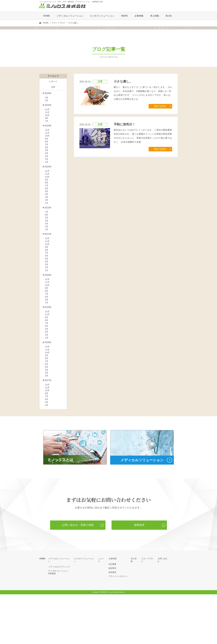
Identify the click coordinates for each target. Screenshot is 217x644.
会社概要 (112, 614)
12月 (47, 143)
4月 (47, 189)
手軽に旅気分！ (124, 157)
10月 (47, 149)
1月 (47, 199)
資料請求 (139, 575)
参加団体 (112, 622)
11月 (47, 146)
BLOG (169, 16)
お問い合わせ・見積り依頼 (78, 575)
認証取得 (112, 618)
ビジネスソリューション (102, 16)
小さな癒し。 (123, 115)
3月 (47, 131)
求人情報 (155, 16)
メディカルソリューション (60, 608)
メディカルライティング (59, 614)
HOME (47, 16)
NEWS (124, 16)
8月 (47, 177)
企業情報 (112, 608)
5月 (47, 186)
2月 (47, 134)
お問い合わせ (163, 608)
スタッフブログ (58, 23)
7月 (47, 156)
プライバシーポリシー (118, 626)
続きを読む (161, 139)
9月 (47, 153)
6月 (47, 183)
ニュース (102, 608)
